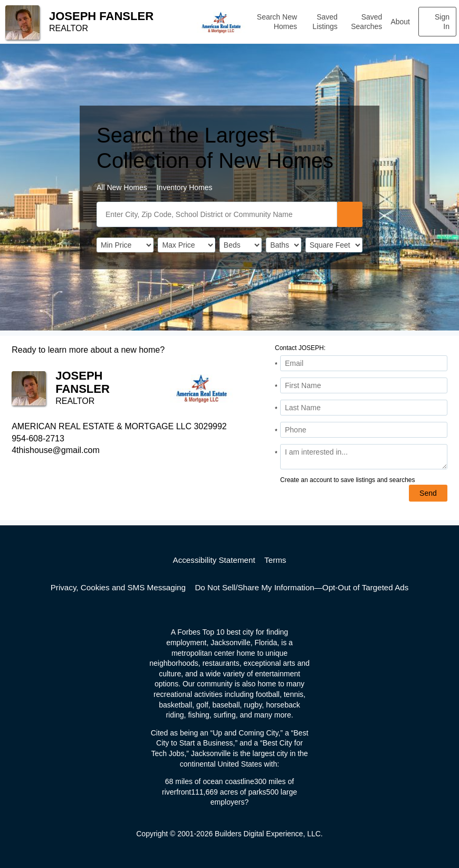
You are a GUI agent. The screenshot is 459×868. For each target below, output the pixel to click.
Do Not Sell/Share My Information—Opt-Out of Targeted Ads (302, 587)
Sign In (442, 22)
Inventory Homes (185, 187)
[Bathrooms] (283, 245)
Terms (275, 560)
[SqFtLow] (334, 245)
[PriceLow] (125, 245)
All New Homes (122, 187)
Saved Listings (325, 22)
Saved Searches (366, 22)
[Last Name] (364, 408)
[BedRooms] (241, 245)
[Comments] (364, 457)
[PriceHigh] (186, 245)
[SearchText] (217, 214)
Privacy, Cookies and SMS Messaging (118, 587)
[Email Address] (364, 363)
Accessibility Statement (214, 560)
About (400, 22)
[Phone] (364, 430)
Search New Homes (277, 22)
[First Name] (364, 385)
